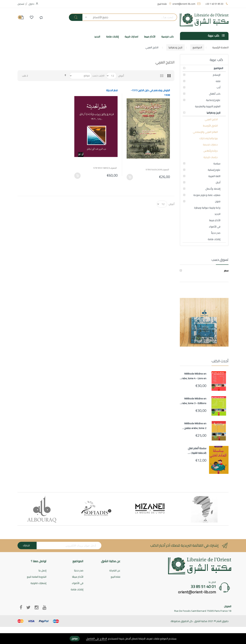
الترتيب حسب (98, 76)
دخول (31, 4)
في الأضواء (78, 583)
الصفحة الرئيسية (220, 47)
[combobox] (144, 17)
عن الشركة (115, 571)
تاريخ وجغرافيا (175, 47)
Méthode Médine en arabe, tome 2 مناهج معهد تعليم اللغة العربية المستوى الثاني (194, 426)
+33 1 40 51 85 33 (214, 4)
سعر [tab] (226, 271)
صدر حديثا (79, 571)
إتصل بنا (42, 571)
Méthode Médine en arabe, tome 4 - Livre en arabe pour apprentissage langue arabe (193, 376)
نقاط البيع (162, 4)
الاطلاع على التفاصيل (96, 639)
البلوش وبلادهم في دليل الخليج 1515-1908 (150, 93)
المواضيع (197, 47)
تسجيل (21, 4)
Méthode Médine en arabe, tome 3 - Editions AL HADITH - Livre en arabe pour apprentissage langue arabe (193, 401)
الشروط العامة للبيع (37, 577)
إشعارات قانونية (38, 583)
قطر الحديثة (112, 90)
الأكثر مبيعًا (78, 577)
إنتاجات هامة (77, 590)
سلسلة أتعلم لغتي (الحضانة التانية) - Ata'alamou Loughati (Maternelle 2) (196, 451)
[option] (42, 509)
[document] (123, 639)
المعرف (166, 170)
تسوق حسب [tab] (220, 260)
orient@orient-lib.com (184, 4)
